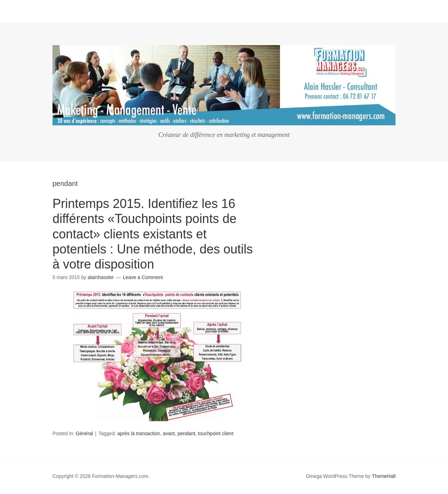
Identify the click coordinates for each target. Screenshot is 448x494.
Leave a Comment (143, 277)
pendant (186, 433)
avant (169, 433)
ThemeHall (384, 476)
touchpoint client (216, 433)
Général (84, 433)
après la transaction (139, 433)
